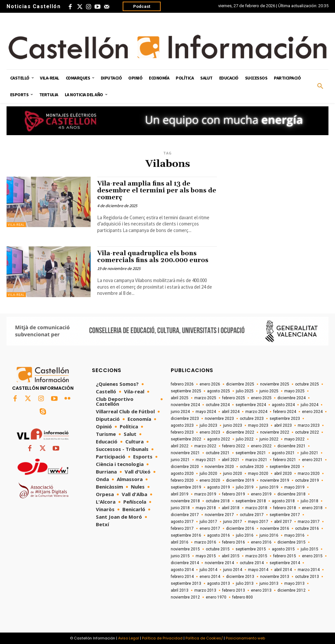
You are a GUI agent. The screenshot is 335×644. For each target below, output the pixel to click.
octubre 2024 (218, 405)
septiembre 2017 (285, 515)
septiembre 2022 (186, 439)
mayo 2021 (206, 460)
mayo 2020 (258, 474)
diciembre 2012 (291, 590)
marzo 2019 (205, 494)
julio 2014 (208, 570)
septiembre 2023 (285, 419)
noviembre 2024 (185, 405)
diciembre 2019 (240, 480)
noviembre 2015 (185, 549)
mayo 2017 (258, 522)
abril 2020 (283, 474)
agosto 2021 (283, 453)
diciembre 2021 (291, 446)
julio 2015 (309, 549)
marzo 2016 (205, 542)
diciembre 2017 (185, 515)
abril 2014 (283, 570)
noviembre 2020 (219, 467)
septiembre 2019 (186, 487)
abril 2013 (180, 590)
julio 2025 (245, 391)
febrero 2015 (285, 556)
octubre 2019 (307, 480)
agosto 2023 (182, 425)
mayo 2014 (258, 570)
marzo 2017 (309, 522)
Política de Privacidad (162, 638)
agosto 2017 (182, 522)
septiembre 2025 (186, 391)
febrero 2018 (285, 508)
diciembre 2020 (185, 467)
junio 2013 (269, 583)
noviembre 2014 (219, 563)
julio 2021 (309, 453)
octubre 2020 (252, 467)
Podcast (142, 6)
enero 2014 (210, 577)
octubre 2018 (218, 501)
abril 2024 (231, 412)
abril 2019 (180, 494)
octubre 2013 (307, 577)
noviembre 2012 (185, 597)
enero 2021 (312, 460)
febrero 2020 (182, 480)
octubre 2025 (307, 384)
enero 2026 (210, 384)
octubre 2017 (252, 515)
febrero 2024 (285, 412)
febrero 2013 (234, 590)
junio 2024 (180, 412)
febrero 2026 (182, 384)
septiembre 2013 (186, 583)
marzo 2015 (256, 556)
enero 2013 (261, 590)
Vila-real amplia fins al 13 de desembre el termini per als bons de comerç (157, 190)
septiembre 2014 (285, 563)
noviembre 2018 (185, 501)
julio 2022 (245, 439)
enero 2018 (312, 508)
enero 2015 (312, 556)
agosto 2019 (219, 487)
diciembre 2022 (240, 432)
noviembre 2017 (219, 515)
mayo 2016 (294, 535)
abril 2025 (180, 398)
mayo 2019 (294, 487)
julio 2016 (245, 535)
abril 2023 (283, 425)
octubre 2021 (218, 453)
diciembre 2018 (291, 494)
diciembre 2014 (185, 563)
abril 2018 (231, 508)
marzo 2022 (205, 446)
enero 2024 (312, 412)
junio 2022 (269, 439)
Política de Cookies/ (204, 638)
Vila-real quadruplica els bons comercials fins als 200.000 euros (153, 257)
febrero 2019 (234, 494)
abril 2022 (180, 446)
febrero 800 (243, 597)
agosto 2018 (283, 501)
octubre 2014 (252, 563)
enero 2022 (261, 446)
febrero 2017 (182, 528)
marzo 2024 (256, 412)
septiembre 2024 (251, 405)
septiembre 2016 (186, 535)
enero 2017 (210, 528)
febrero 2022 (234, 446)
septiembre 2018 (251, 501)
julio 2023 (208, 425)
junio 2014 (233, 570)
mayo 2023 (258, 425)
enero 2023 (210, 432)
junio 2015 (180, 556)
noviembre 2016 (275, 528)
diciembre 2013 (240, 577)
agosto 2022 (219, 439)
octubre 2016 (307, 528)
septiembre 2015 (251, 549)
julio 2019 (245, 487)
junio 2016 (269, 535)
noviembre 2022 (275, 432)
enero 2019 (261, 494)
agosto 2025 (219, 391)
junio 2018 (180, 508)
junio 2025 (269, 391)
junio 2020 (233, 474)
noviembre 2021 (185, 453)
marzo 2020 (309, 474)
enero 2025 (261, 398)
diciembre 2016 (240, 528)
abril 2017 (283, 522)
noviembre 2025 (275, 384)
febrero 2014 (182, 577)
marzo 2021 (256, 460)
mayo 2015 (206, 556)
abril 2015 (231, 556)
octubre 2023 (252, 419)
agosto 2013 (219, 583)
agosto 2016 (219, 535)
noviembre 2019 (275, 480)
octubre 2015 (218, 549)
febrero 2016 (234, 542)
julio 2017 (208, 522)
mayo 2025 (294, 391)
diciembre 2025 (240, 384)
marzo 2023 (309, 425)
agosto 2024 (283, 405)
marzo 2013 (205, 590)
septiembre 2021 (251, 453)
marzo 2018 (256, 508)
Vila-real (16, 225)
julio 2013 (245, 583)
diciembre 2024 (291, 398)
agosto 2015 (283, 549)
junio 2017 (233, 522)
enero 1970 (216, 597)
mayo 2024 (206, 412)
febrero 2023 (182, 432)
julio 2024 (309, 405)
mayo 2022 (294, 439)
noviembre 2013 (275, 577)
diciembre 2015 (291, 542)
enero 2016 (261, 542)
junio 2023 (233, 425)
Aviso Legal (129, 638)
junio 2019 (269, 487)
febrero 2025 (234, 398)
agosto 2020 (182, 474)
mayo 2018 (206, 508)
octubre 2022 (307, 432)
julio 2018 (309, 501)
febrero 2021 (285, 460)
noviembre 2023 (219, 419)
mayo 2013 (294, 583)
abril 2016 (180, 542)
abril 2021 (231, 460)
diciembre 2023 (185, 419)
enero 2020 (210, 480)
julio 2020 (208, 474)
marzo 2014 (309, 570)
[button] (320, 86)
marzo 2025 (205, 398)
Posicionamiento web (245, 638)
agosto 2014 (182, 570)
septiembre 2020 (285, 467)
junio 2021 (180, 460)
